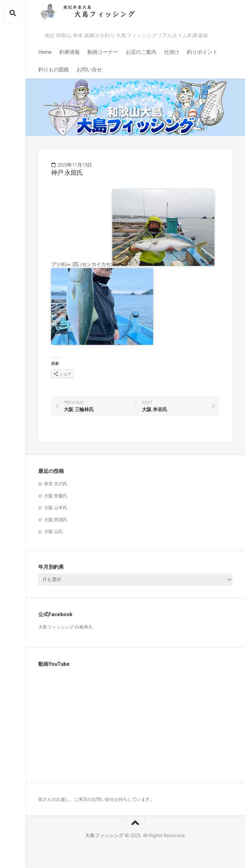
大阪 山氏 (53, 531)
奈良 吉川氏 (56, 484)
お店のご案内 (141, 52)
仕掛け (172, 52)
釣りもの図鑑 (54, 70)
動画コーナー (103, 52)
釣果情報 (70, 52)
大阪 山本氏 (56, 508)
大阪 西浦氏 (56, 520)
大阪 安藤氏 (56, 496)
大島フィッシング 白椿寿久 (66, 627)
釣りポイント (202, 52)
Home (45, 52)
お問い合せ (89, 70)
